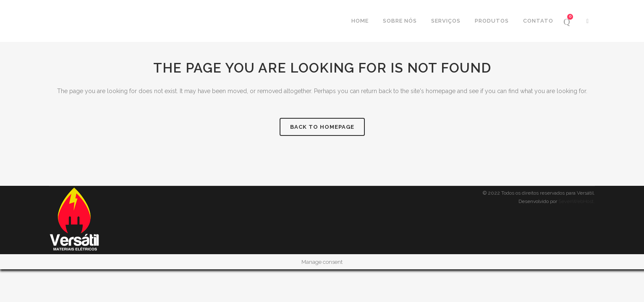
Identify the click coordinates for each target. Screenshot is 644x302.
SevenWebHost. (577, 201)
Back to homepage (322, 127)
